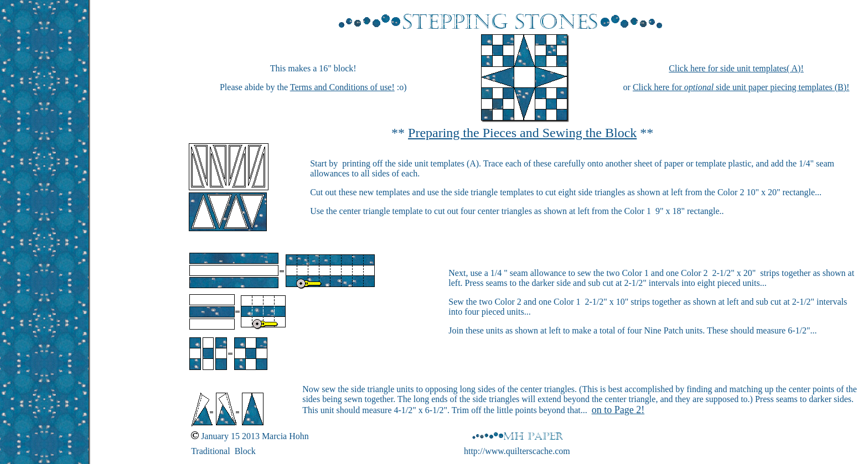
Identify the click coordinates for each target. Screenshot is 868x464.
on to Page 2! (618, 410)
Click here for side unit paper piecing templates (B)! (741, 87)
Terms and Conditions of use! (342, 87)
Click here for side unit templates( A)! (736, 68)
